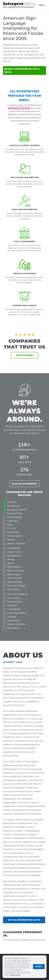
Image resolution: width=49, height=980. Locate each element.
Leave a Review (24, 355)
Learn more (16, 975)
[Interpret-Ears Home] (19, 5)
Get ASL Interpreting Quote (24, 920)
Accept (39, 967)
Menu (42, 5)
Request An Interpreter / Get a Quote (22, 71)
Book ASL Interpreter (24, 484)
